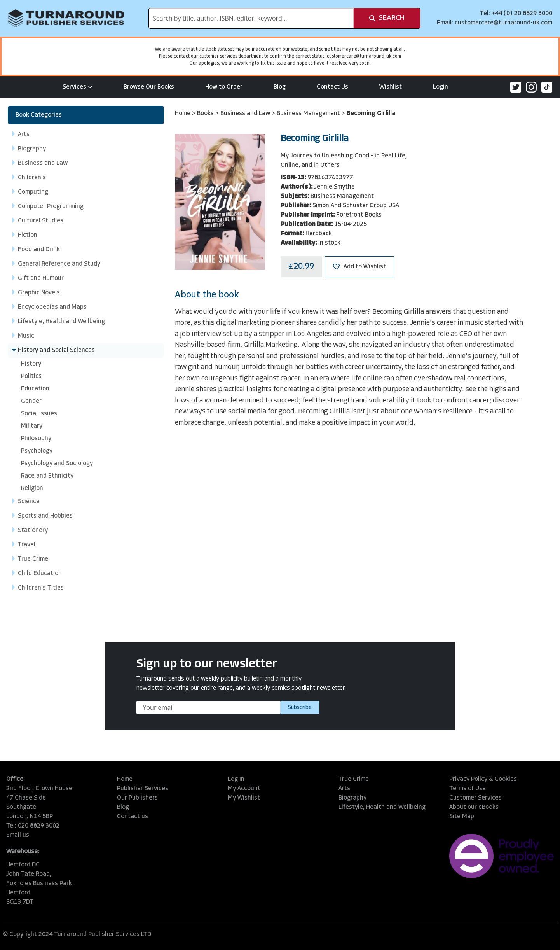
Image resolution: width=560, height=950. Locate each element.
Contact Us (332, 87)
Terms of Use (468, 789)
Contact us (133, 817)
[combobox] (251, 18)
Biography (352, 798)
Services (78, 87)
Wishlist (391, 87)
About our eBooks (474, 807)
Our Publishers (137, 798)
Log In (236, 779)
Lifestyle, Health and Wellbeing (382, 807)
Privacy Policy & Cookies (483, 779)
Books (206, 114)
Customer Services (475, 798)
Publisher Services (143, 789)
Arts (344, 789)
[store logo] (66, 18)
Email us (18, 835)
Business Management (309, 114)
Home (183, 114)
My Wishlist (244, 798)
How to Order (224, 87)
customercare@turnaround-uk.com (503, 23)
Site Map (462, 817)
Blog (280, 87)
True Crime (354, 779)
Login (440, 87)
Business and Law (246, 114)
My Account (244, 789)
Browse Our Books (149, 87)
